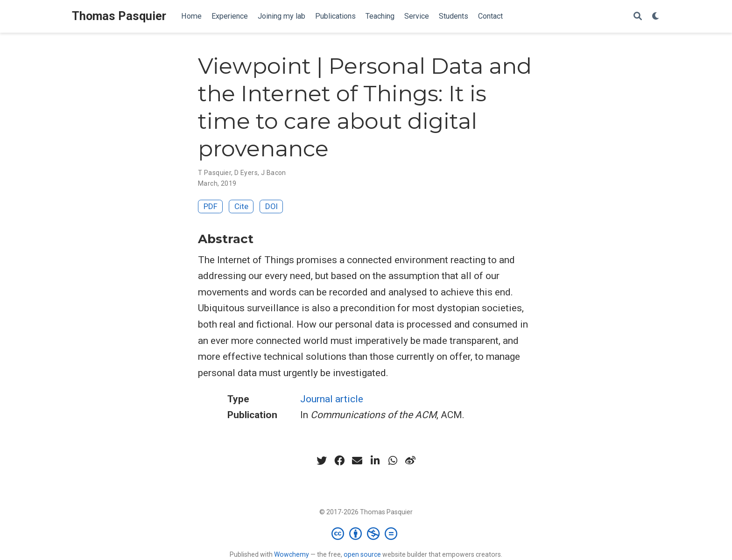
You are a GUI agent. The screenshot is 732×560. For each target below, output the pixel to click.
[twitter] (322, 461)
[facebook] (339, 461)
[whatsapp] (393, 461)
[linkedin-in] (375, 461)
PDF (211, 206)
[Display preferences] (656, 17)
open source (362, 554)
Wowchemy (292, 554)
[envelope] (357, 461)
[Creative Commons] (366, 533)
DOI (271, 206)
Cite (241, 206)
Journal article (332, 399)
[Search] (638, 17)
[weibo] (410, 461)
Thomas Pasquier (119, 16)
